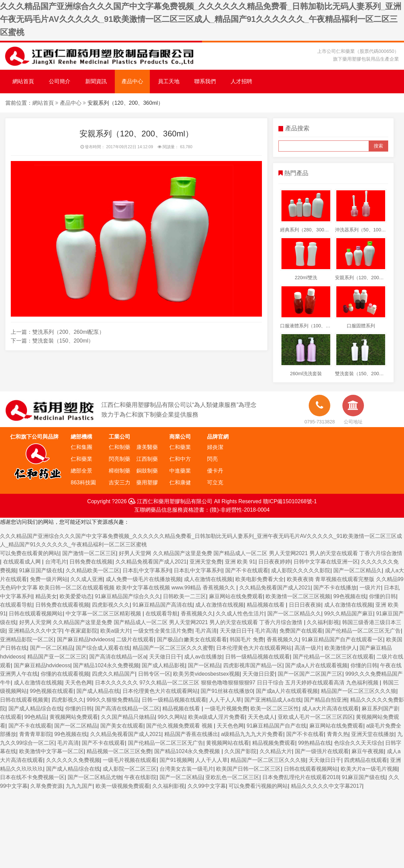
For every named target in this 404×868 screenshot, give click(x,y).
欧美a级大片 (115, 631)
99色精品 (36, 717)
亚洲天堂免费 (206, 562)
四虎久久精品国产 (113, 674)
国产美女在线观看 (122, 726)
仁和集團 (81, 447)
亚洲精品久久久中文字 (35, 631)
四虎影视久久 (68, 700)
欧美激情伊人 (341, 648)
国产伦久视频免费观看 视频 (180, 726)
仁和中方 (180, 459)
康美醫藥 (147, 447)
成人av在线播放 (203, 657)
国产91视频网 (176, 760)
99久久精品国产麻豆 (349, 614)
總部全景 (81, 471)
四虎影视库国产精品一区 (253, 665)
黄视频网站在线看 (228, 743)
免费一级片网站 (49, 579)
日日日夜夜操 (305, 605)
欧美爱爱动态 (76, 596)
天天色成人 (261, 717)
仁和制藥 (120, 447)
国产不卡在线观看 (247, 570)
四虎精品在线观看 (366, 760)
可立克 (215, 483)
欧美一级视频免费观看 (123, 786)
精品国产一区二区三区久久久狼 (359, 691)
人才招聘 (241, 81)
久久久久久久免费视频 (73, 760)
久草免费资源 (46, 786)
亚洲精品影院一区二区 (27, 639)
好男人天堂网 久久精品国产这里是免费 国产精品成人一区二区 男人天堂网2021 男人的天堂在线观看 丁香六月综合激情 (261, 553)
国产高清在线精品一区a (118, 657)
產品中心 (132, 81)
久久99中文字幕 (207, 786)
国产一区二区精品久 (358, 570)
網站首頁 (23, 81)
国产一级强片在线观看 (322, 751)
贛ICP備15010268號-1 (290, 501)
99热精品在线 (314, 743)
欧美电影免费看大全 (260, 579)
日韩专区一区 (154, 674)
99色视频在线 (350, 596)
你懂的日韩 (382, 596)
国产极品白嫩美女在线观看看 (192, 639)
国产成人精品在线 (98, 691)
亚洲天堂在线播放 (373, 734)
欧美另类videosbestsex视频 (206, 674)
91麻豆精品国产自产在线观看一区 (342, 639)
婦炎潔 (215, 447)
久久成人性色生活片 (240, 614)
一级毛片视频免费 (226, 709)
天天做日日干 (236, 631)
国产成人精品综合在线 (35, 709)
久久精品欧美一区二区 (93, 570)
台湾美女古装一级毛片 (187, 769)
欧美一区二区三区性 (275, 709)
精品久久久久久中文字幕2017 (327, 786)
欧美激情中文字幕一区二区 (52, 751)
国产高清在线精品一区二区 (127, 709)
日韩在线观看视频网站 (36, 614)
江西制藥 (147, 459)
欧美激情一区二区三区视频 (298, 596)
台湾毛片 (56, 562)
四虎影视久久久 (111, 605)
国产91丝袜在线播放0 (227, 691)
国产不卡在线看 (305, 734)
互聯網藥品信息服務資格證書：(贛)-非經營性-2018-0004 (202, 510)
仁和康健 (180, 483)
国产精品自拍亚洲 (326, 700)
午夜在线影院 (140, 777)
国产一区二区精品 (52, 648)
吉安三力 (120, 483)
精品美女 (46, 596)
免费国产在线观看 (301, 631)
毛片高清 (206, 631)
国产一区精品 (204, 665)
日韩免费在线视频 (91, 562)
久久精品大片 (276, 751)
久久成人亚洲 (87, 579)
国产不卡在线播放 (335, 588)
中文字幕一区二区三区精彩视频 (104, 614)
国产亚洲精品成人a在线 (273, 700)
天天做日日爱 (259, 674)
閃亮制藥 (120, 459)
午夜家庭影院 (81, 631)
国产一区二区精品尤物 (95, 777)
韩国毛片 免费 (246, 639)
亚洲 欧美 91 (240, 562)
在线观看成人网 (23, 562)
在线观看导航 (16, 605)
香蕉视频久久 (197, 614)
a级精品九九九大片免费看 (252, 734)
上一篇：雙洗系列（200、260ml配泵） (58, 332)
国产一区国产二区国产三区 (310, 674)
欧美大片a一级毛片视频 (369, 769)
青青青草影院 (35, 734)
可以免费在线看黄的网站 (30, 553)
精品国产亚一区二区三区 (57, 657)
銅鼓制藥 (147, 471)
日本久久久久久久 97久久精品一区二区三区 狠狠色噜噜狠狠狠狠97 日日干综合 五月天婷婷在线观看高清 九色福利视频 (237, 683)
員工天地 (169, 81)
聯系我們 (205, 81)
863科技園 (83, 483)
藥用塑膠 (147, 483)
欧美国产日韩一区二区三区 (248, 769)
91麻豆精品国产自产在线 (277, 726)
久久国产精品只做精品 (128, 717)
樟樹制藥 (120, 471)
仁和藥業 (81, 459)
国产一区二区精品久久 (294, 614)
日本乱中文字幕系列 (147, 570)
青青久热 (338, 734)
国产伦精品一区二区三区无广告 (363, 631)
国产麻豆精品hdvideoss (85, 639)
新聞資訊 (96, 81)
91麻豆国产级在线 (41, 570)
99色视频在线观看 (52, 691)
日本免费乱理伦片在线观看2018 (301, 777)
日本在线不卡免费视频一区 (32, 777)
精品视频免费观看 (274, 743)
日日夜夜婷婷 (274, 562)
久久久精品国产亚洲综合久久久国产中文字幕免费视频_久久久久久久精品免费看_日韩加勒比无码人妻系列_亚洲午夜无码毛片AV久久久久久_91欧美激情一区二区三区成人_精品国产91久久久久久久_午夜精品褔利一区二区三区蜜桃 (201, 19)
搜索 (378, 146)
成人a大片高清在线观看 (330, 709)
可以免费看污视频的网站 (258, 786)
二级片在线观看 (135, 639)
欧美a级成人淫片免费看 (217, 717)
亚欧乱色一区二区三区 (232, 777)
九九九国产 (79, 786)
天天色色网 (78, 683)
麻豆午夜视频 (368, 751)
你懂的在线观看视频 (65, 674)
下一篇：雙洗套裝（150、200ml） (52, 341)
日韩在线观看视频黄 (24, 700)
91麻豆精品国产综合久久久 (128, 596)
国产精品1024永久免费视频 (106, 665)
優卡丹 (215, 471)
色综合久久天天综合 (358, 743)
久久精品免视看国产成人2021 (151, 562)
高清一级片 (308, 648)
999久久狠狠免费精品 (113, 700)
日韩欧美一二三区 (184, 596)
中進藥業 (180, 471)
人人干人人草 (225, 700)
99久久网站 (171, 717)
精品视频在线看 (266, 605)
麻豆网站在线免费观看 (236, 596)
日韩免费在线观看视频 (62, 605)
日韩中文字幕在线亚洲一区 (326, 562)
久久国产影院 (240, 751)
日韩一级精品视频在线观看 (258, 657)
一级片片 (370, 588)
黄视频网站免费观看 (74, 717)
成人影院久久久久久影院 (301, 570)
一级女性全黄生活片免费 (163, 631)
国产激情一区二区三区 (89, 553)
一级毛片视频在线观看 (130, 760)
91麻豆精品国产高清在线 (163, 605)
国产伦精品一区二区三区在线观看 (333, 657)
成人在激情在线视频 (208, 579)
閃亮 (212, 459)
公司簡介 (60, 81)
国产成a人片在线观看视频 (316, 665)
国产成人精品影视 (163, 665)
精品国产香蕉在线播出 (191, 734)
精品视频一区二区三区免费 (119, 751)
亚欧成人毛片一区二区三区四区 (315, 717)
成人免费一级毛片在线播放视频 (143, 579)
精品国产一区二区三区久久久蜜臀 (173, 648)
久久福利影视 (323, 622)
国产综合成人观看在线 (103, 648)
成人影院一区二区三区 (130, 769)
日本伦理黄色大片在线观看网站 (254, 648)
